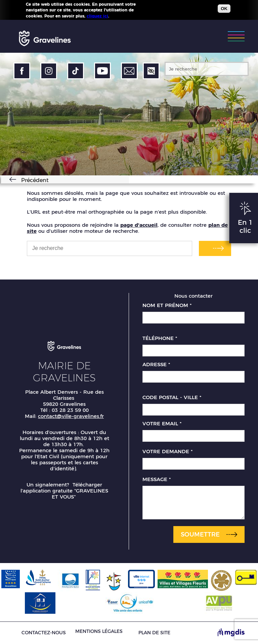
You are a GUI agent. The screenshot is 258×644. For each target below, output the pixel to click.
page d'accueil (139, 225)
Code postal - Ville (172, 397)
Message (157, 479)
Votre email (162, 424)
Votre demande (167, 452)
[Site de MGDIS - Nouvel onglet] (231, 633)
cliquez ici (97, 16)
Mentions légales (99, 631)
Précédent (34, 180)
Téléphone (160, 338)
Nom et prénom (167, 305)
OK (224, 9)
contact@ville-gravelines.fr (71, 416)
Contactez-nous (44, 633)
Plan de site (154, 633)
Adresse (156, 364)
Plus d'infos (123, 16)
